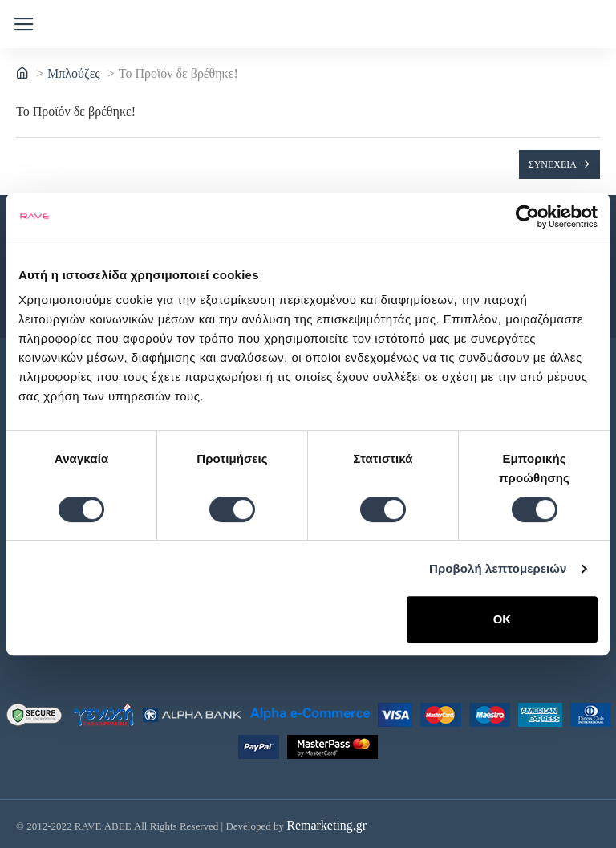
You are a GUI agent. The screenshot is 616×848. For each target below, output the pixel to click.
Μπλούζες (74, 73)
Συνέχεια (553, 164)
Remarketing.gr (326, 822)
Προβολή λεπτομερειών (498, 568)
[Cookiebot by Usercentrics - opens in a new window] (527, 217)
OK (503, 619)
